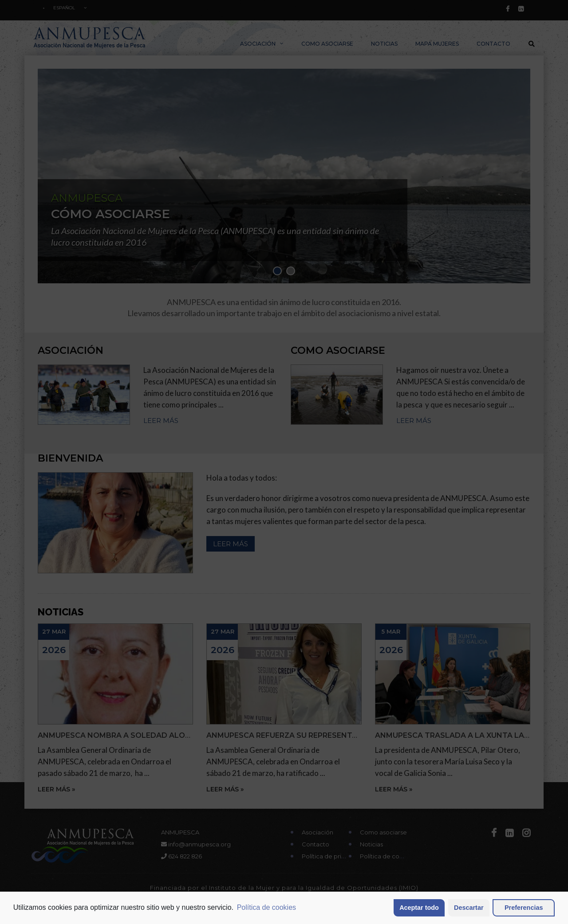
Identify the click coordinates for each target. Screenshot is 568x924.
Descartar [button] (469, 908)
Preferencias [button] (524, 908)
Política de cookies (266, 907)
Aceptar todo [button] (419, 908)
